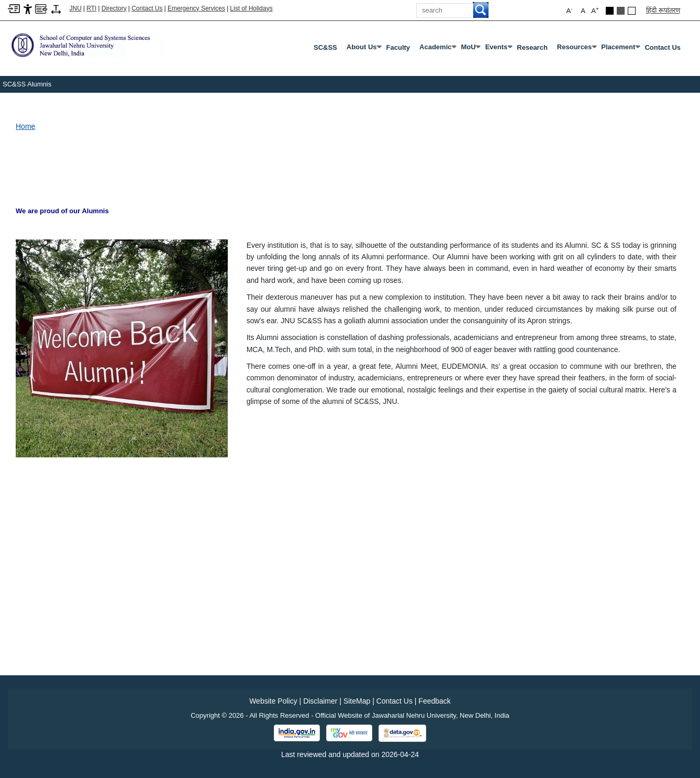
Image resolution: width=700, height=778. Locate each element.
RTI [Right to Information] (91, 8)
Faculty (398, 47)
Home (25, 126)
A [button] (595, 10)
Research (532, 47)
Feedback (434, 701)
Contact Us (147, 8)
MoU (470, 49)
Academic (437, 49)
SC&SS (325, 47)
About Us (364, 49)
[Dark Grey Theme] (621, 11)
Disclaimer (320, 701)
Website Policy (273, 701)
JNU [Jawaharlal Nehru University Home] (76, 8)
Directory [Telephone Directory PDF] (114, 8)
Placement (620, 49)
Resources (576, 49)
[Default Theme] (632, 11)
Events (499, 49)
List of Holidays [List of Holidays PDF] (251, 8)
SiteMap (357, 701)
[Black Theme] (610, 11)
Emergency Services (196, 8)
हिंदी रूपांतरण (663, 10)
